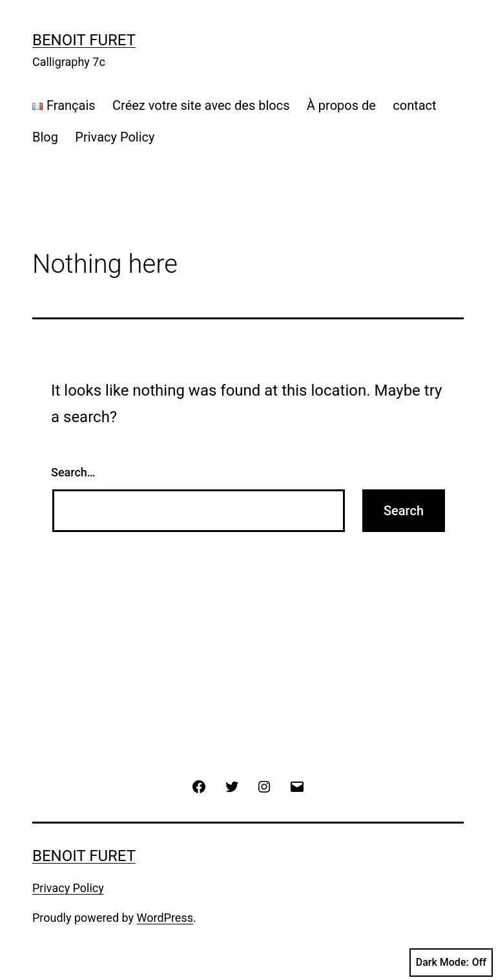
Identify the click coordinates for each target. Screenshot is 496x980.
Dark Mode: (451, 963)
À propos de (341, 105)
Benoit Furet (84, 40)
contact (414, 105)
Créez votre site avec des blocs (201, 105)
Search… (73, 472)
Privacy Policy (115, 137)
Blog (45, 137)
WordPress (165, 918)
